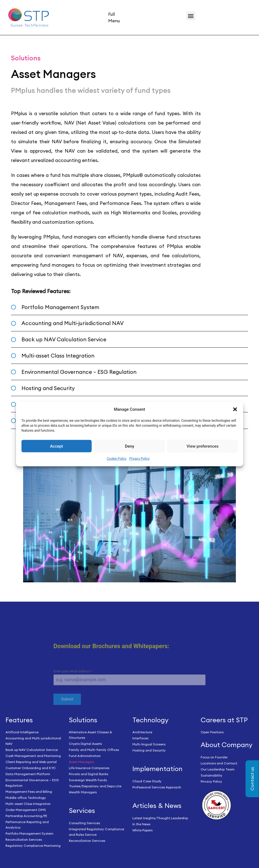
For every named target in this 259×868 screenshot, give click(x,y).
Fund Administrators (85, 756)
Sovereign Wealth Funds (88, 780)
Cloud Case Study (147, 781)
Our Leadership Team (218, 769)
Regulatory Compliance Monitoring (33, 846)
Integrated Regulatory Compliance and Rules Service (96, 832)
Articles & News (157, 805)
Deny (130, 446)
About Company (227, 745)
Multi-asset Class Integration (28, 804)
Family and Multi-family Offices (94, 750)
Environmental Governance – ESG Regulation (32, 783)
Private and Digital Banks (88, 774)
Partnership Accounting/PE (26, 816)
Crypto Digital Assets (85, 744)
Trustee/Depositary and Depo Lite (95, 786)
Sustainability (212, 775)
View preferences (203, 446)
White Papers (142, 830)
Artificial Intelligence (22, 732)
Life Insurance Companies (89, 768)
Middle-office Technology (26, 798)
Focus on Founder (214, 757)
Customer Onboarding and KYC (31, 768)
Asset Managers (81, 762)
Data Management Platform (28, 774)
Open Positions (212, 732)
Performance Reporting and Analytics (27, 825)
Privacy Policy (140, 459)
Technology (150, 720)
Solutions (83, 720)
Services (82, 810)
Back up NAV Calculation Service (32, 750)
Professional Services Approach (157, 787)
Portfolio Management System (29, 833)
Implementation (157, 769)
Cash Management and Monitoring (33, 756)
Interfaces (140, 738)
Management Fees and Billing (29, 792)
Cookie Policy (117, 459)
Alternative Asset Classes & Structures (90, 735)
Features (19, 720)
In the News (141, 824)
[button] (235, 409)
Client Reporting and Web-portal (31, 762)
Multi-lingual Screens (149, 744)
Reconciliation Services (24, 839)
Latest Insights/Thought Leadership (160, 818)
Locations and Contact (219, 763)
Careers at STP (224, 720)
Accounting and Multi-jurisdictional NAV (33, 741)
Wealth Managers (83, 792)
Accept (57, 446)
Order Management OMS (26, 810)
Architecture (142, 732)
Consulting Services (84, 823)
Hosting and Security (149, 750)
